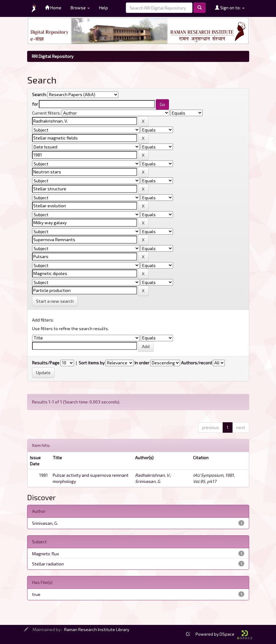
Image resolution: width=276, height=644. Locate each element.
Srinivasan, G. (148, 481)
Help (103, 8)
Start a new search (55, 301)
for (35, 104)
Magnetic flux (45, 554)
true (36, 594)
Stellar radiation (48, 564)
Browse (80, 8)
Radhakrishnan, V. (152, 475)
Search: (39, 94)
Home (53, 8)
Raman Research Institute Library (97, 629)
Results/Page (46, 363)
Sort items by (92, 363)
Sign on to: (230, 8)
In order (142, 363)
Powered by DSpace (224, 634)
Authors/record (196, 363)
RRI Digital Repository (53, 56)
